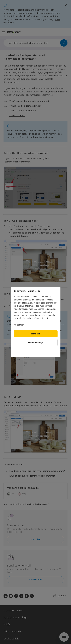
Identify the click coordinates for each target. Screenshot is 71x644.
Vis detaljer (19, 325)
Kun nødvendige (36, 343)
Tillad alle (35, 334)
